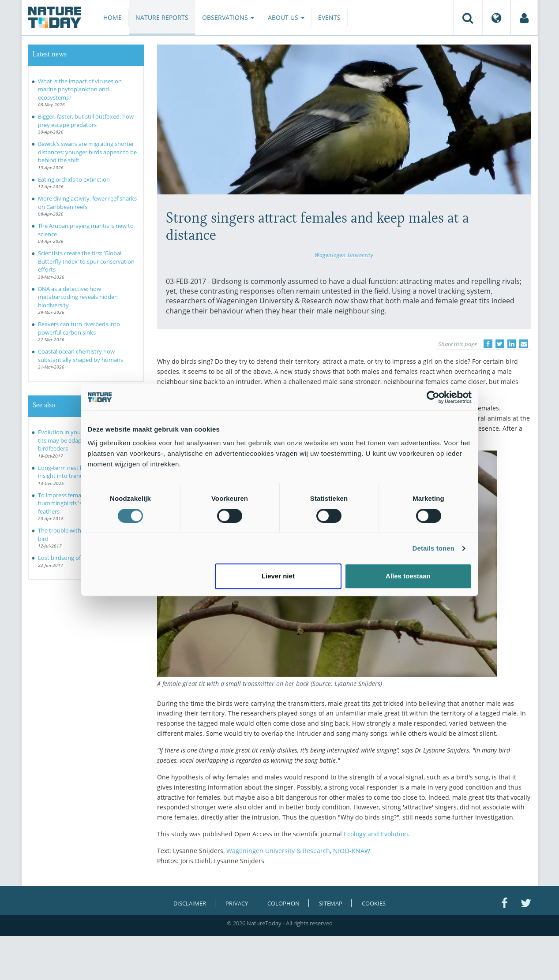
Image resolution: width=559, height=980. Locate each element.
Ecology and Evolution (376, 834)
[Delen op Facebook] (488, 344)
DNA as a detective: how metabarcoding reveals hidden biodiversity (78, 297)
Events (329, 17)
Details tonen (433, 548)
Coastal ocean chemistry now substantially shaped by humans (81, 356)
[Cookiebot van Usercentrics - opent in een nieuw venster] (433, 397)
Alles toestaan (408, 576)
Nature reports (162, 17)
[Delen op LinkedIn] (512, 344)
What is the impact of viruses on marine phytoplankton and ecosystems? (80, 89)
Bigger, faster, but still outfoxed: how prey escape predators (86, 121)
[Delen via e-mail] (524, 344)
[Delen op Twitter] (500, 344)
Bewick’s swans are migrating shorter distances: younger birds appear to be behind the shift (87, 152)
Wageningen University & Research (277, 851)
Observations (228, 17)
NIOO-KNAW (352, 851)
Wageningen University (344, 255)
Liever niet (278, 576)
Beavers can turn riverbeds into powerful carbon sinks (79, 328)
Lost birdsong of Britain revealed (81, 558)
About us (286, 17)
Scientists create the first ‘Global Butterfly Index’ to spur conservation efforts (86, 261)
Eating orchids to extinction (74, 179)
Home (113, 17)
